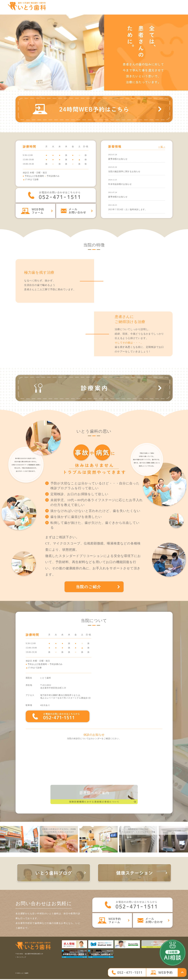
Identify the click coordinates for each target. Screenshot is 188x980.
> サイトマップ (21, 958)
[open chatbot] (173, 953)
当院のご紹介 (89, 587)
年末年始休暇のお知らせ (120, 184)
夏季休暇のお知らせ (118, 159)
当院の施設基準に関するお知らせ (124, 172)
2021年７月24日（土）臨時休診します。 (128, 209)
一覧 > (162, 147)
